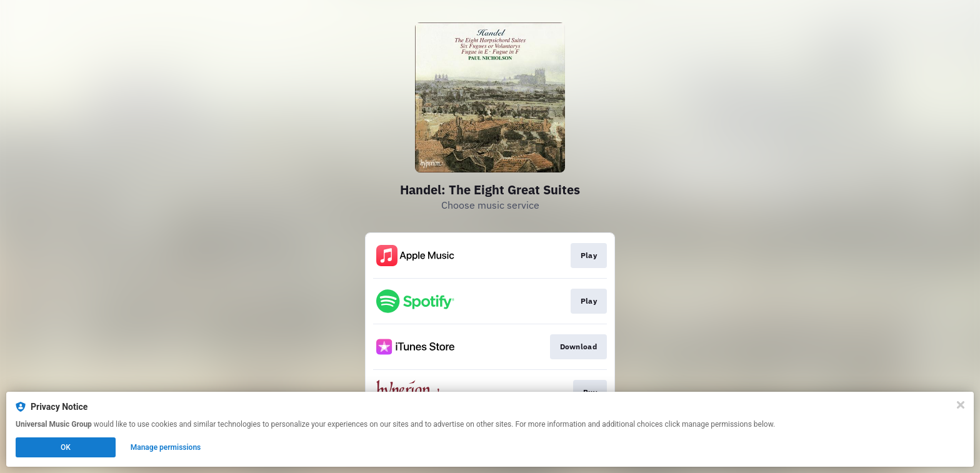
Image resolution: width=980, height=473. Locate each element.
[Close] (961, 405)
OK (66, 447)
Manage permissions (166, 447)
